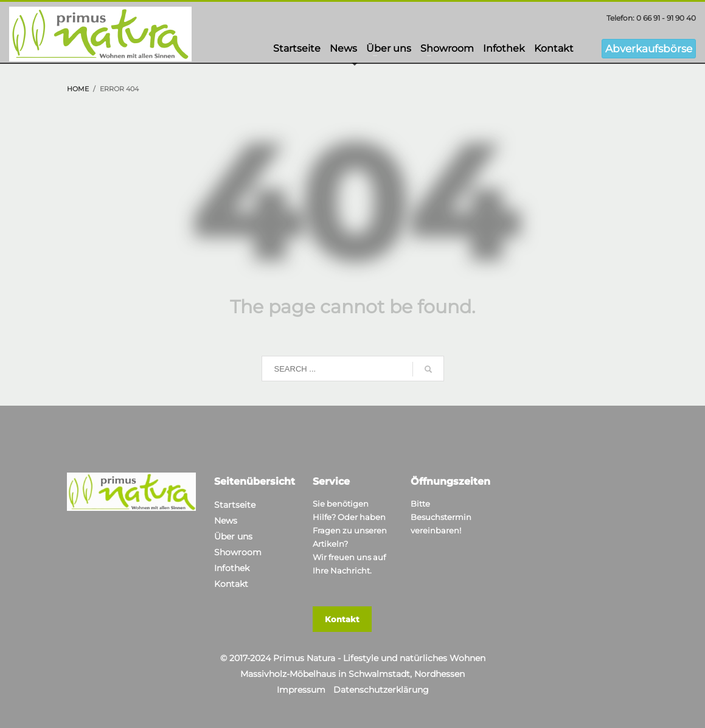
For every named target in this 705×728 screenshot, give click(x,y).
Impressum (301, 690)
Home (78, 89)
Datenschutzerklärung (381, 690)
